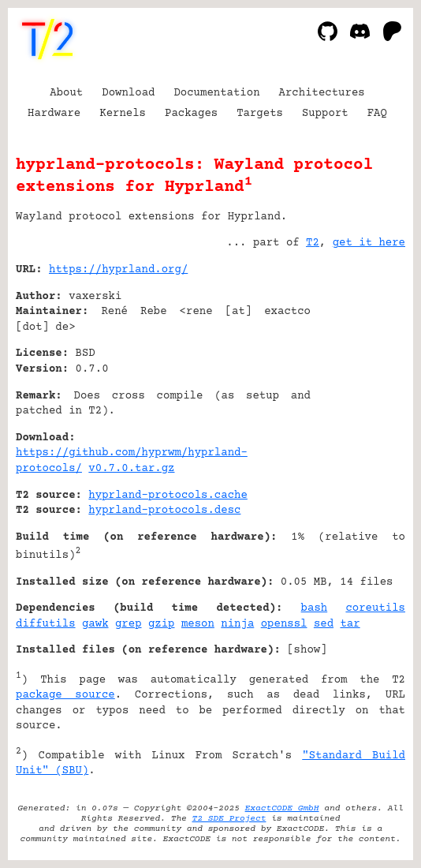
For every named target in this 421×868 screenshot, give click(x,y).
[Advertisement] (358, 365)
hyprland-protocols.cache (168, 496)
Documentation (216, 93)
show (307, 650)
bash (315, 608)
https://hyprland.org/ (118, 270)
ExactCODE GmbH (282, 808)
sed (324, 624)
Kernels (123, 114)
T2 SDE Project (229, 819)
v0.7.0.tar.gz (131, 469)
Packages (191, 114)
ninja (237, 624)
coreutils (375, 608)
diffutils (46, 624)
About (66, 93)
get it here (369, 243)
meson (198, 624)
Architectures (322, 93)
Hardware (54, 114)
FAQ (377, 114)
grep (129, 624)
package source (65, 695)
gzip (162, 624)
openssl (284, 624)
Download (128, 93)
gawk (95, 624)
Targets (260, 114)
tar (350, 624)
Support (325, 114)
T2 (313, 243)
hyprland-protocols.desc (164, 511)
